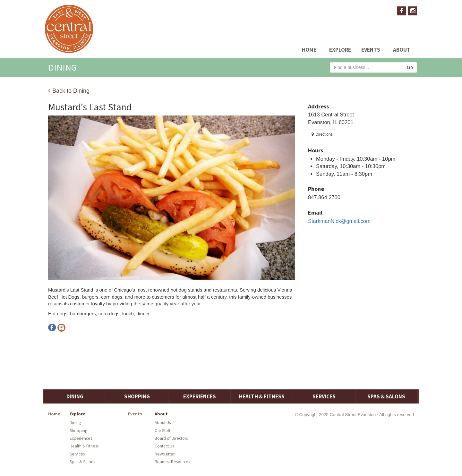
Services (324, 396)
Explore (340, 50)
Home (309, 50)
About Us (163, 423)
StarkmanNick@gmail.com (339, 221)
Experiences (200, 396)
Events (371, 50)
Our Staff (163, 431)
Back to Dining (69, 91)
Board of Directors (171, 438)
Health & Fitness (262, 396)
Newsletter (165, 454)
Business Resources (172, 462)
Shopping (137, 396)
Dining (75, 396)
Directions (322, 134)
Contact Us (164, 446)
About (402, 50)
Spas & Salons (386, 396)
